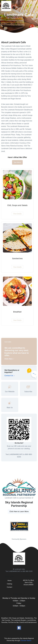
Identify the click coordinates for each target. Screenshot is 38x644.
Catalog (9, 584)
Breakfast (17, 312)
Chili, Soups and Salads (17, 205)
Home (9, 580)
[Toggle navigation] (35, 6)
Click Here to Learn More (19, 511)
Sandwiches (17, 258)
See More (17, 162)
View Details (17, 214)
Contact (10, 587)
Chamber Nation (26, 640)
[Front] (7, 6)
